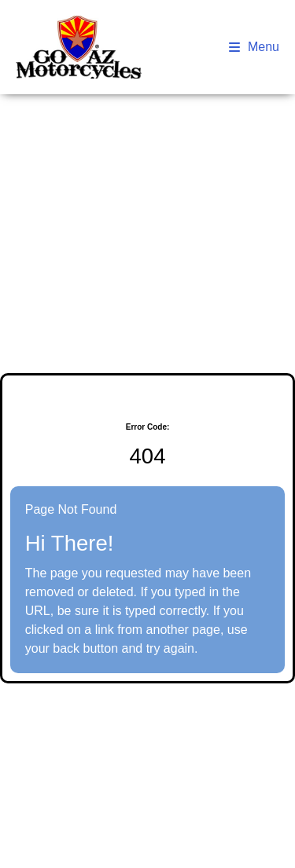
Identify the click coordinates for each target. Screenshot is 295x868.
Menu (254, 47)
